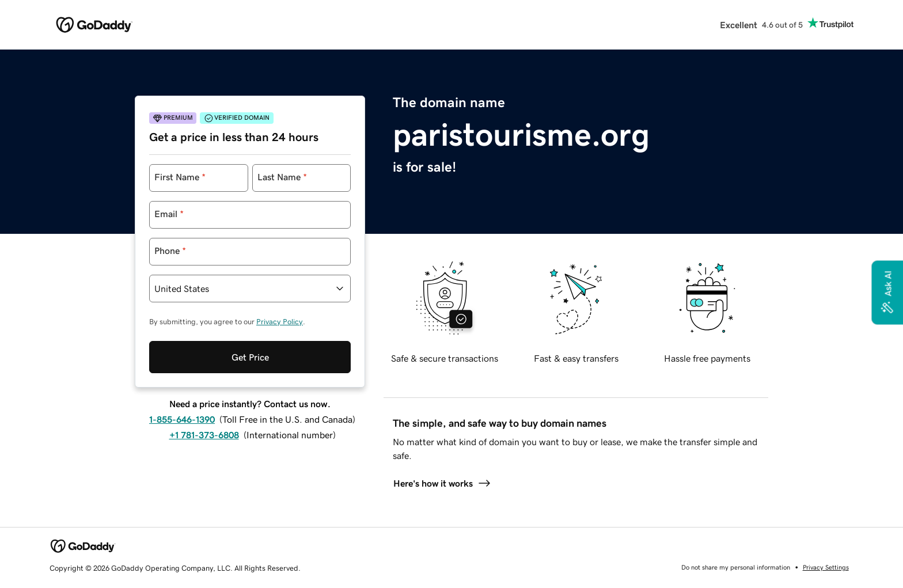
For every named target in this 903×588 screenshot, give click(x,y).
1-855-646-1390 (182, 419)
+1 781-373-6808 (204, 435)
